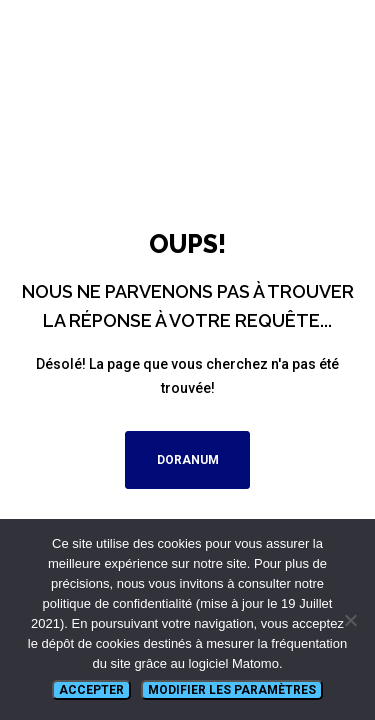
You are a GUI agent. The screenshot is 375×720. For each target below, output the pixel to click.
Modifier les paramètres (232, 690)
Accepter (91, 690)
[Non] (350, 620)
